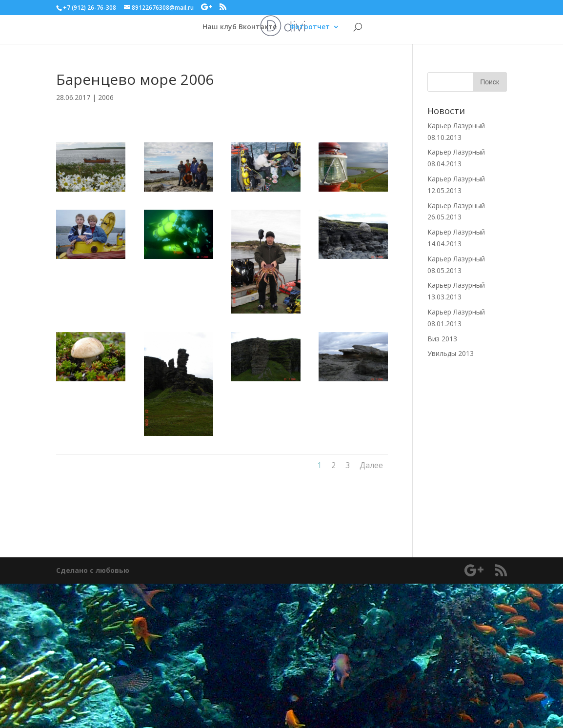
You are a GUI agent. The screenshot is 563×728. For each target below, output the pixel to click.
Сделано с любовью (93, 570)
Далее (371, 465)
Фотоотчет (310, 27)
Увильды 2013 (451, 353)
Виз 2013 (442, 339)
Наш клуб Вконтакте (240, 27)
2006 (106, 97)
